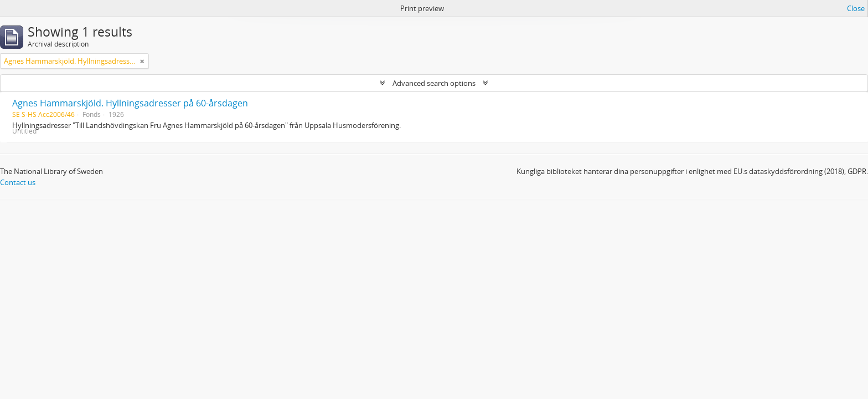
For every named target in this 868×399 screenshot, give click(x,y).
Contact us (18, 182)
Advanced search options (434, 83)
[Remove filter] (142, 61)
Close (856, 8)
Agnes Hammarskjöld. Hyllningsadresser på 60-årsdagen (130, 103)
